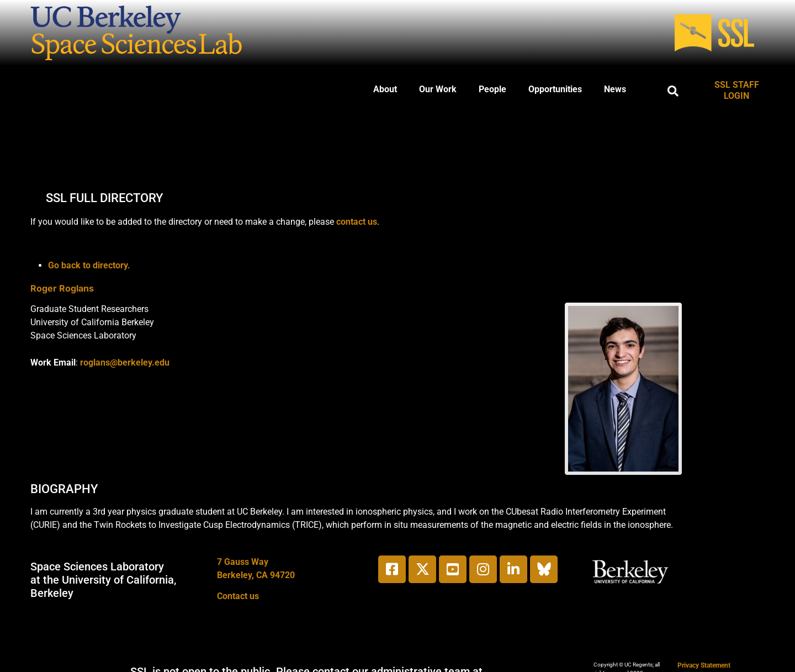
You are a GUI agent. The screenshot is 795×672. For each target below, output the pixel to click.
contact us (357, 222)
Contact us (238, 596)
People (492, 89)
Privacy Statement (704, 665)
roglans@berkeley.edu (125, 363)
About (385, 89)
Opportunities (555, 89)
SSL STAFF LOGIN (737, 90)
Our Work (438, 89)
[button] (673, 91)
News (615, 89)
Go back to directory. (89, 265)
